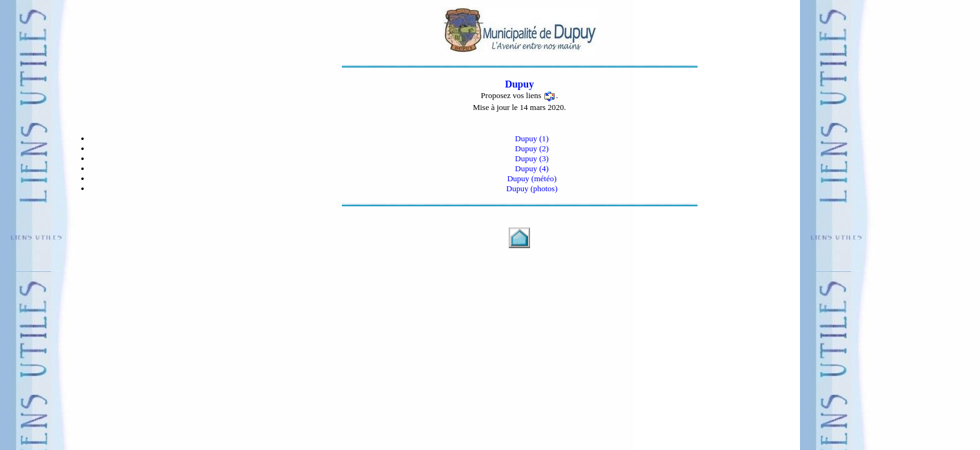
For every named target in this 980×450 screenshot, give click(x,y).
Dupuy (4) (532, 168)
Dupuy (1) (532, 138)
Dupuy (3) (532, 158)
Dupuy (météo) (532, 178)
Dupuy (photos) (532, 188)
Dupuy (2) (532, 148)
